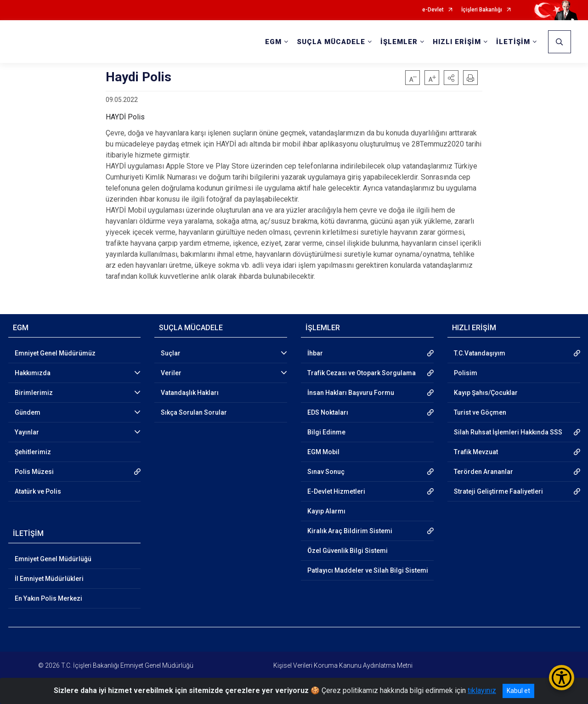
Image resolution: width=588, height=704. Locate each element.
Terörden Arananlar (483, 472)
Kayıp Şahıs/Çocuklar (486, 393)
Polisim (466, 373)
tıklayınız (482, 690)
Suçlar (171, 353)
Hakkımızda (33, 373)
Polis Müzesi (34, 472)
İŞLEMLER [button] (399, 42)
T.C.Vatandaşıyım (480, 353)
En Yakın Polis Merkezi (48, 598)
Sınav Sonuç (326, 472)
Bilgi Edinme (326, 432)
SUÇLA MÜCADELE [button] (331, 42)
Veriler (171, 373)
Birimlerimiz (34, 393)
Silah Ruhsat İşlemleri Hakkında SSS (508, 432)
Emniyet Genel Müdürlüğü (53, 559)
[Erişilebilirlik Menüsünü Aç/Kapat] (562, 678)
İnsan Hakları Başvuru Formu (351, 393)
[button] (451, 78)
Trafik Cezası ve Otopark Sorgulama (362, 373)
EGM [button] (273, 42)
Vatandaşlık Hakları (190, 393)
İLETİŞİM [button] (513, 42)
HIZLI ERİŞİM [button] (457, 42)
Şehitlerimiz (33, 452)
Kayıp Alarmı (326, 511)
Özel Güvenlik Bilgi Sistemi (348, 551)
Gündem (28, 412)
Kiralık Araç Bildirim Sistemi (350, 531)
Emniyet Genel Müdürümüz (55, 353)
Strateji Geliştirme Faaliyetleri (498, 491)
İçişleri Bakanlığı (482, 10)
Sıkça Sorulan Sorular (194, 412)
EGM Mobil (323, 452)
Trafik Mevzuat (476, 452)
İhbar (315, 353)
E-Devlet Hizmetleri (336, 491)
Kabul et (518, 691)
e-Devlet (433, 10)
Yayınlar (27, 432)
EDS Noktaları (328, 412)
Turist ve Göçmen (480, 412)
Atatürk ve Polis (38, 491)
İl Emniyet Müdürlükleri (49, 579)
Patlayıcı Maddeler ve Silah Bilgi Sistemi (368, 570)
